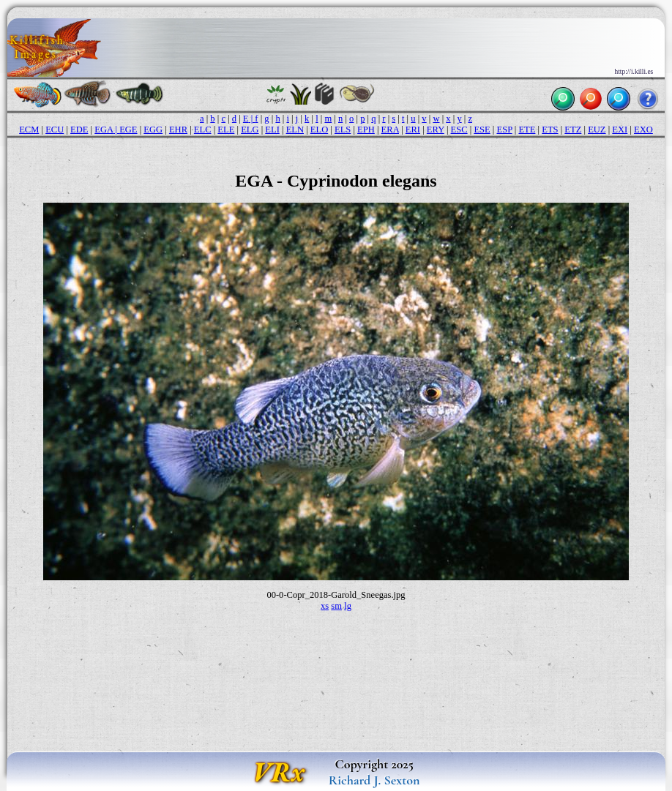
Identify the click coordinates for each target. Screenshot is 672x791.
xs (325, 606)
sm (336, 606)
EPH (366, 130)
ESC (459, 130)
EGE (128, 130)
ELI (272, 130)
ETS (550, 130)
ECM (29, 130)
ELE (226, 130)
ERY (436, 130)
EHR (178, 130)
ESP (504, 130)
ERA (390, 130)
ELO (319, 130)
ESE (482, 130)
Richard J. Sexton (374, 780)
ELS (343, 130)
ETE (527, 130)
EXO (643, 130)
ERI (413, 130)
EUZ (597, 130)
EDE (79, 130)
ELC (203, 130)
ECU (55, 130)
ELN (295, 130)
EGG (153, 130)
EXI (620, 130)
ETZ (573, 130)
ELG (250, 130)
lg (348, 606)
